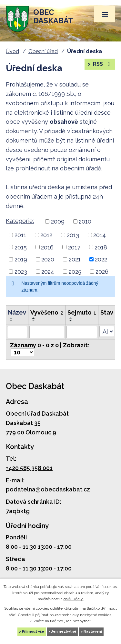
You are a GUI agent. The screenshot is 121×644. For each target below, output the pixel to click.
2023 (21, 272)
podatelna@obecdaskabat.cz (48, 489)
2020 (48, 259)
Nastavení (93, 632)
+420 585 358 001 (29, 468)
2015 (21, 247)
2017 (74, 247)
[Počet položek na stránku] (23, 352)
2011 (20, 235)
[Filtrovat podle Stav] (107, 331)
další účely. (74, 599)
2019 (21, 259)
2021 (75, 259)
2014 (100, 235)
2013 (73, 235)
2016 (47, 247)
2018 (101, 247)
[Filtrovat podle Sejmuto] (82, 332)
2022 (101, 259)
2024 (48, 272)
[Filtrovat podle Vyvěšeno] (47, 332)
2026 (102, 272)
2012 (46, 235)
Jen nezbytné (64, 632)
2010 (85, 221)
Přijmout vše (33, 632)
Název (17, 312)
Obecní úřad (43, 51)
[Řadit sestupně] (12, 321)
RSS (102, 64)
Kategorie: (20, 221)
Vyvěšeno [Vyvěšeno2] (47, 312)
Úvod (12, 51)
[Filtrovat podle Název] (17, 332)
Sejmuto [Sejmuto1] (82, 312)
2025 (75, 272)
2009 (58, 221)
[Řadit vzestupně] (12, 318)
